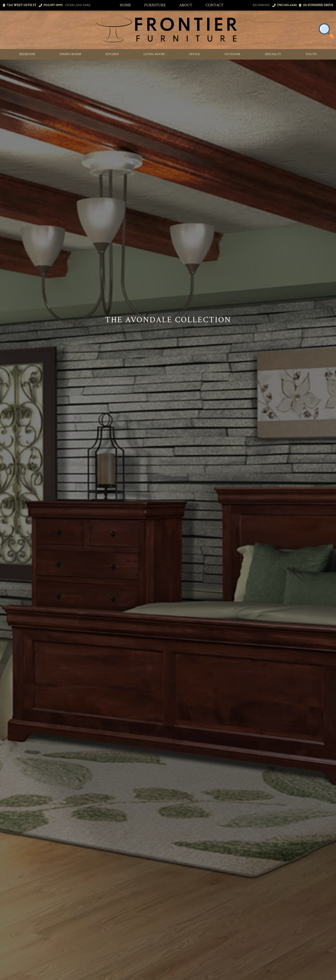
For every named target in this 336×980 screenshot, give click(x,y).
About (186, 5)
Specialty (273, 54)
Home (125, 5)
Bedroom (27, 54)
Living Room (154, 54)
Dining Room (70, 54)
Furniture (155, 5)
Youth (311, 54)
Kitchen (112, 54)
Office (194, 54)
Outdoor (232, 54)
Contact (215, 5)
